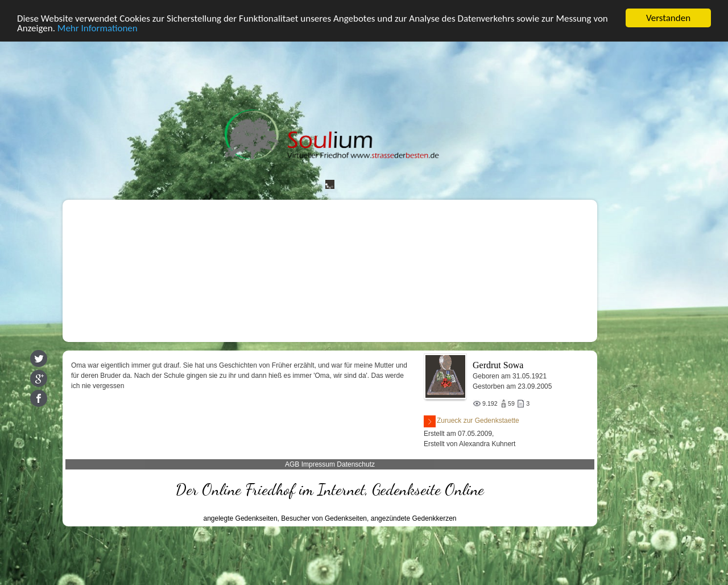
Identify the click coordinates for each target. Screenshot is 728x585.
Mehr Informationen (98, 28)
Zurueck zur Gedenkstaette (471, 421)
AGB (292, 464)
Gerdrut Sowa (498, 365)
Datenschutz (356, 464)
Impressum (318, 464)
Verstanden (668, 18)
